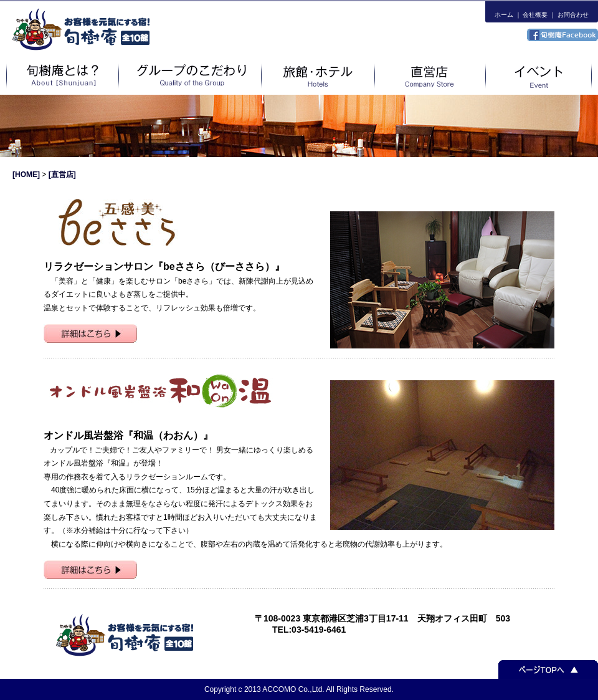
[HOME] (27, 175)
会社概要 (535, 15)
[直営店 (61, 175)
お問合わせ (573, 15)
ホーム (504, 15)
